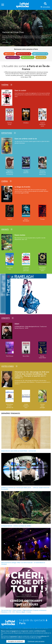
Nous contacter (17, 610)
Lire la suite (7, 42)
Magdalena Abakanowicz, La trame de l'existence (10, 173)
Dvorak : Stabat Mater (42, 357)
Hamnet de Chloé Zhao (13, 32)
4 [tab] (29, 44)
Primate (42, 219)
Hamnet (10, 219)
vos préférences (42, 636)
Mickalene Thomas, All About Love (42, 173)
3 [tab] (27, 44)
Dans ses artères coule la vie (26, 139)
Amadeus (26, 123)
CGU (14, 612)
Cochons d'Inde (10, 124)
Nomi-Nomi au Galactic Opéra (42, 269)
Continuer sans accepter (36, 641)
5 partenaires (13, 636)
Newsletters (5, 612)
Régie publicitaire (28, 610)
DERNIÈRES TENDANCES (11, 413)
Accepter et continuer (16, 641)
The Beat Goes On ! (26, 172)
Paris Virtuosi (10, 356)
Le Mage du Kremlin (22, 187)
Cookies (29, 612)
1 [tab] (23, 44)
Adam (17, 324)
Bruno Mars (26, 356)
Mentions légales (21, 612)
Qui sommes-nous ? (7, 610)
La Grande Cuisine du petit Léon (26, 269)
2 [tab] (25, 44)
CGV (10, 612)
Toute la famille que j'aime (42, 124)
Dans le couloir (20, 91)
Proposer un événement (40, 610)
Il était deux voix (10, 268)
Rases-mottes (20, 235)
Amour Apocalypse (26, 220)
